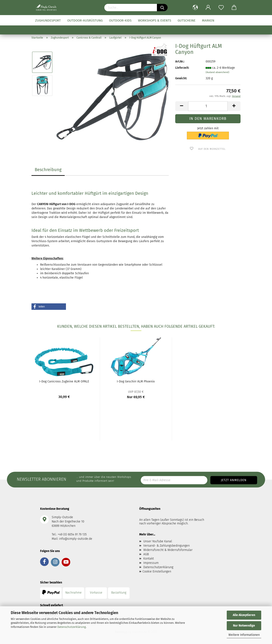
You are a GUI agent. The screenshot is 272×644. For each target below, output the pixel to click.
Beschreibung (48, 170)
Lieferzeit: (182, 68)
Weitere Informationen (244, 635)
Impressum (151, 563)
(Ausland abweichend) (217, 72)
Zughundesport (48, 20)
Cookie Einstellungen (157, 571)
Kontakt (149, 559)
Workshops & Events (155, 20)
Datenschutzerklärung (72, 627)
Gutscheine (187, 20)
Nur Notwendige (244, 626)
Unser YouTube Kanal (158, 541)
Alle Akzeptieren (244, 615)
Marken (208, 20)
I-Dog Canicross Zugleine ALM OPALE (64, 381)
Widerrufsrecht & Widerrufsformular (168, 550)
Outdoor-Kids (120, 20)
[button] (49, 307)
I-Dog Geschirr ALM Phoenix (136, 381)
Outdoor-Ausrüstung (85, 20)
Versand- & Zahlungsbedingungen (166, 546)
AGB (146, 554)
